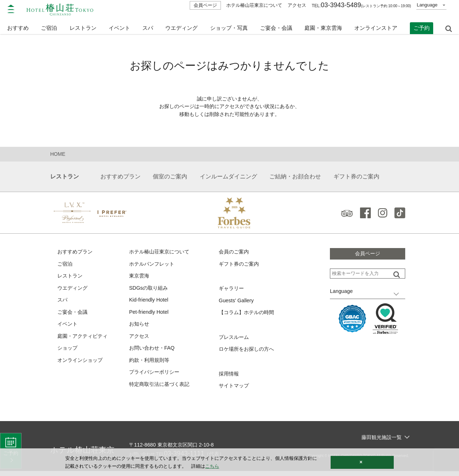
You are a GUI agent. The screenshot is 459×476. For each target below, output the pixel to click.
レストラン (71, 278)
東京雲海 (140, 278)
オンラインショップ (82, 365)
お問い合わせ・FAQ (153, 352)
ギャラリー (232, 291)
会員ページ (205, 5)
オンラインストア (376, 24)
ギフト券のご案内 (356, 178)
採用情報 (229, 377)
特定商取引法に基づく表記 (161, 389)
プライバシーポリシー (156, 377)
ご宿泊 (65, 265)
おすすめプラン (120, 178)
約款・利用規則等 (151, 365)
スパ (63, 303)
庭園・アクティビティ (84, 340)
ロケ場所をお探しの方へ (248, 353)
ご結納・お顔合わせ (295, 178)
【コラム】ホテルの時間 (248, 315)
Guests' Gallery (237, 303)
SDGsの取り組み (150, 290)
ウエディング (181, 24)
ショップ (68, 352)
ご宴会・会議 (276, 24)
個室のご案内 (170, 178)
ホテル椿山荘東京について (254, 5)
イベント (119, 24)
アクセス (297, 5)
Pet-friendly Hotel (150, 315)
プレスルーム (235, 340)
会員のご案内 (235, 253)
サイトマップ (235, 390)
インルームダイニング (228, 178)
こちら (212, 466)
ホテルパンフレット (153, 265)
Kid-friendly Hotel (150, 303)
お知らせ (140, 328)
